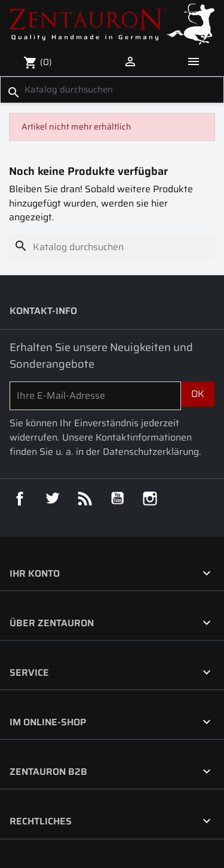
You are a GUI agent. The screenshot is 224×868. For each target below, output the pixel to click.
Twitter (53, 498)
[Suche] (112, 90)
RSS (85, 498)
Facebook (20, 498)
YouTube (118, 498)
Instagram (150, 498)
